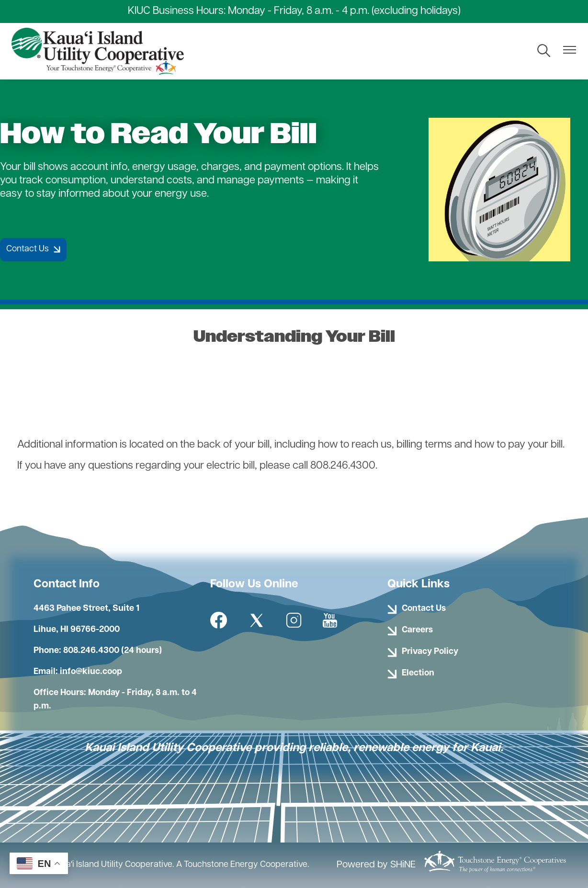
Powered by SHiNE (376, 865)
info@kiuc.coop (91, 672)
